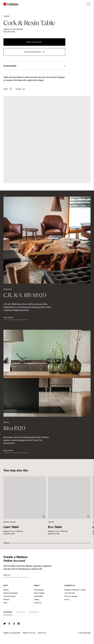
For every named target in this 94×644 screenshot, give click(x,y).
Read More (8, 318)
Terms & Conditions (12, 633)
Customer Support (10, 597)
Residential (8, 612)
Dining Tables (10, 522)
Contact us (38, 603)
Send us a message (71, 597)
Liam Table (11, 527)
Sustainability (39, 597)
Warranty (6, 600)
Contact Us (70, 586)
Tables (6, 16)
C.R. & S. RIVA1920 (16, 29)
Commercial (34, 612)
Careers (37, 600)
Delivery (6, 590)
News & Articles (39, 593)
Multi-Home (21, 612)
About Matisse (39, 590)
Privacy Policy (29, 633)
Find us (67, 600)
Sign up (7, 575)
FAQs (5, 603)
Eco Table (55, 527)
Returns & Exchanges (11, 593)
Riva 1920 (12, 32)
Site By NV (42, 633)
